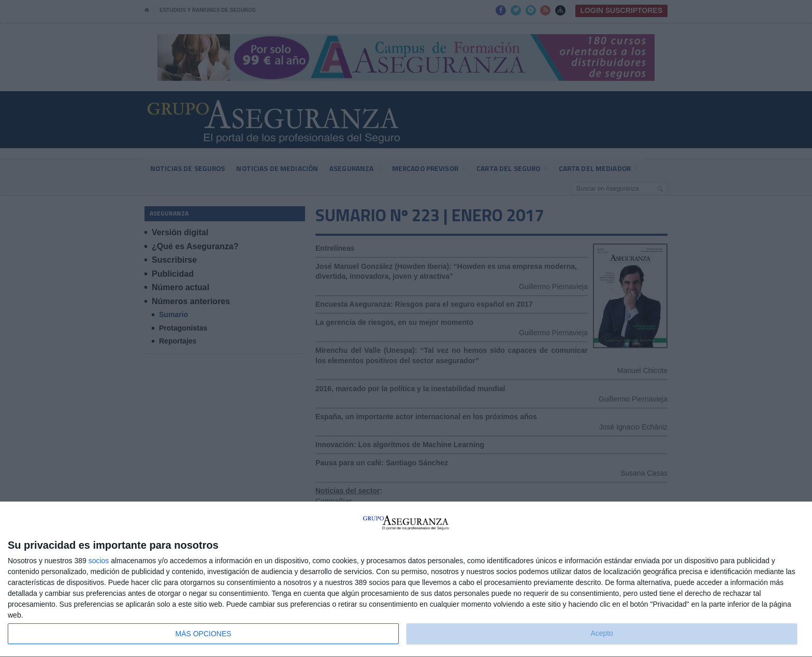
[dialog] (406, 580)
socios (99, 561)
